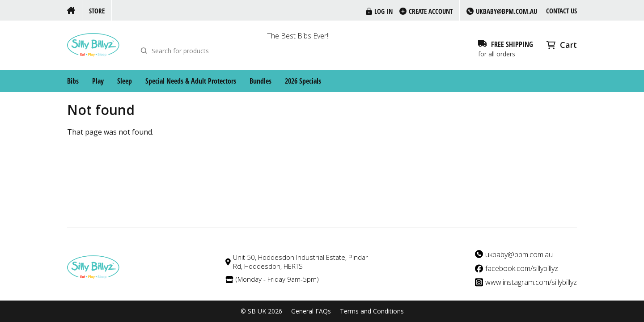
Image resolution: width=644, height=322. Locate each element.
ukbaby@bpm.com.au (519, 255)
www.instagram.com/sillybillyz (531, 282)
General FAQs (311, 311)
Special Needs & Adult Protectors (191, 81)
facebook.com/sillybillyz (522, 269)
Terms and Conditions (372, 311)
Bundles (261, 81)
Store (97, 11)
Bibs (73, 81)
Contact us (561, 11)
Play (98, 81)
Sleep (125, 81)
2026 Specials (303, 81)
